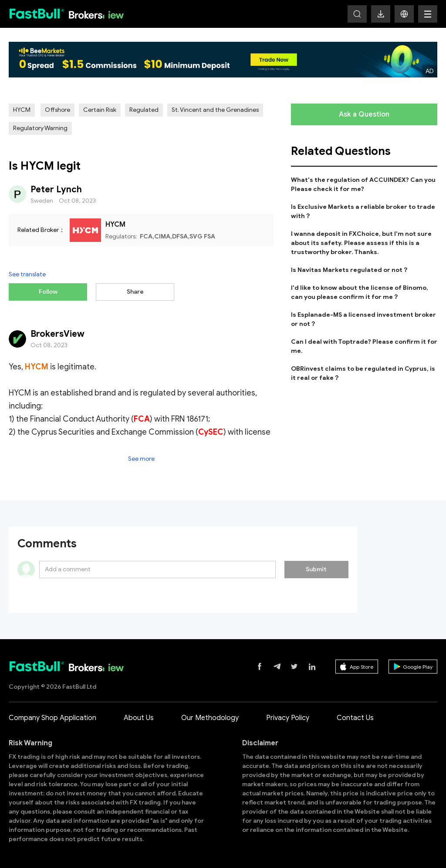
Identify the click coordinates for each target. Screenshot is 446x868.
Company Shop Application (52, 717)
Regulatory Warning (40, 128)
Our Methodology (210, 717)
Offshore (57, 110)
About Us (139, 717)
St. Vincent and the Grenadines (215, 110)
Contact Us (355, 717)
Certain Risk (100, 110)
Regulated (144, 110)
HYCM (22, 110)
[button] (404, 14)
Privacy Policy (288, 717)
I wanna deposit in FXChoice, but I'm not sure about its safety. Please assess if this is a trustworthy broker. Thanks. (361, 243)
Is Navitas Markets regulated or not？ (350, 270)
